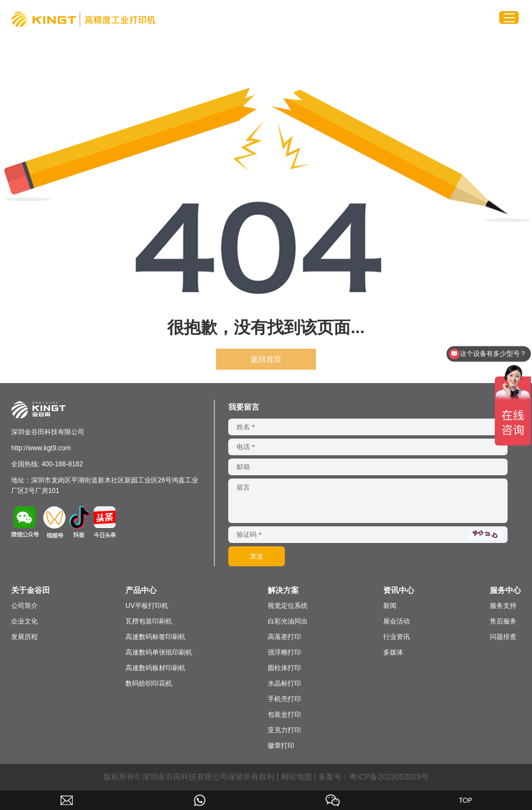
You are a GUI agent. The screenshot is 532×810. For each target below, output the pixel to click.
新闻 (390, 606)
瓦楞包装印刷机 (149, 621)
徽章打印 (281, 746)
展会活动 (397, 621)
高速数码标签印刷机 (155, 637)
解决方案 (283, 590)
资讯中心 (399, 590)
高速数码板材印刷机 (155, 668)
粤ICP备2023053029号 (389, 777)
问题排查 (503, 637)
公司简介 (24, 606)
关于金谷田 (31, 590)
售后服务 (503, 621)
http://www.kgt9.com (41, 448)
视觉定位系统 (288, 606)
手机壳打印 (284, 699)
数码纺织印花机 (149, 683)
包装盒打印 (284, 715)
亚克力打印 (284, 730)
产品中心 (141, 590)
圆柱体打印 (284, 668)
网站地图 (297, 777)
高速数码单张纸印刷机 (159, 652)
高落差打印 (284, 637)
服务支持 (503, 606)
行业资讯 (397, 637)
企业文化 (24, 621)
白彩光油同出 (288, 621)
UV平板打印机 (147, 606)
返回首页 (266, 359)
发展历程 (24, 637)
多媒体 (393, 652)
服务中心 (505, 590)
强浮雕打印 (284, 652)
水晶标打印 (284, 683)
